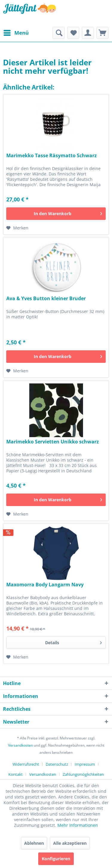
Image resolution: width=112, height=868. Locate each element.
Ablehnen (34, 843)
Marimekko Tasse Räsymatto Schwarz (52, 156)
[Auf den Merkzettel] (17, 228)
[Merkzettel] (73, 33)
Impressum (85, 764)
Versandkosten (20, 745)
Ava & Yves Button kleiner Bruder (46, 299)
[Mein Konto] (88, 33)
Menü (16, 32)
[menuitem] (16, 33)
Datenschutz (57, 764)
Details (73, 642)
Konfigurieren (56, 859)
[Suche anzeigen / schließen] (59, 33)
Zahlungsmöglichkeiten (83, 774)
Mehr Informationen (78, 825)
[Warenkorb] (102, 33)
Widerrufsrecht (26, 764)
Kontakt (16, 774)
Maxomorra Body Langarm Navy (45, 585)
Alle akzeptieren (70, 843)
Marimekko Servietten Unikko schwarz (53, 442)
